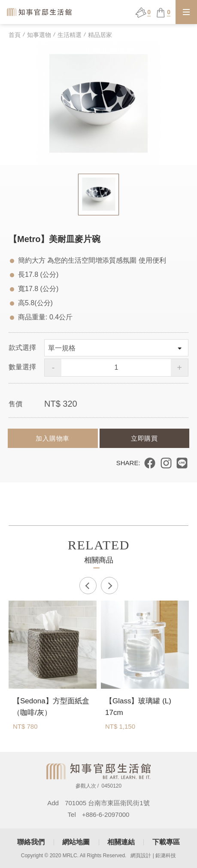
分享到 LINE (182, 463)
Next (109, 586)
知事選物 (39, 35)
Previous (88, 586)
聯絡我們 (31, 842)
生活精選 (70, 35)
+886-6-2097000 (106, 814)
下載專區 (166, 842)
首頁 (15, 35)
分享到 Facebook (150, 463)
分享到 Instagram (166, 463)
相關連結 (121, 842)
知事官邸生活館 (40, 12)
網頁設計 (141, 856)
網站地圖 (76, 842)
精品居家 (100, 35)
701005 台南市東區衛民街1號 (107, 803)
